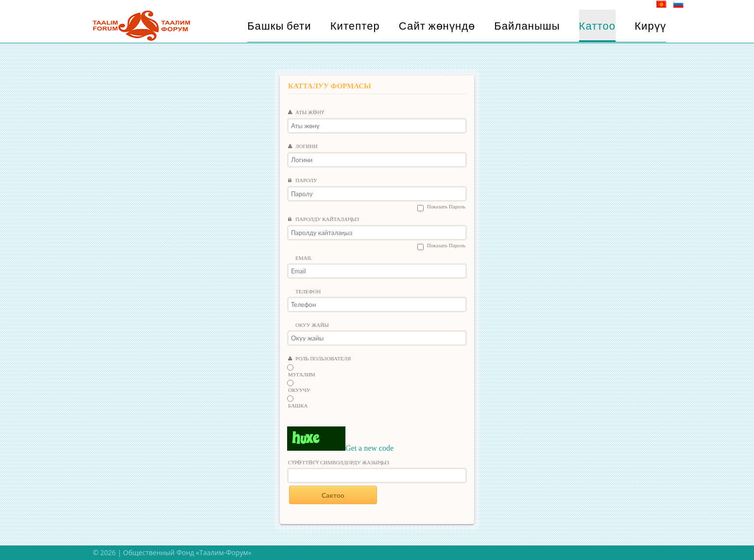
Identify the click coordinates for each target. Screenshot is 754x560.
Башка (298, 406)
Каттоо (598, 26)
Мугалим (302, 375)
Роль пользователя (319, 359)
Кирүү (650, 26)
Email (304, 258)
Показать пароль (446, 207)
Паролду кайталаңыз (324, 220)
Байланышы (527, 26)
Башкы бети (279, 26)
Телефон (308, 292)
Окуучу (299, 390)
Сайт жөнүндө (437, 26)
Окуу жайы (312, 325)
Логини (303, 147)
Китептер (355, 26)
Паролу (303, 181)
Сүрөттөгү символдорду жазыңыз (339, 463)
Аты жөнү (306, 113)
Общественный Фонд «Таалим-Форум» (187, 552)
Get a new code (369, 448)
